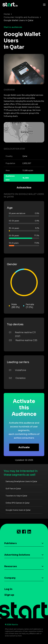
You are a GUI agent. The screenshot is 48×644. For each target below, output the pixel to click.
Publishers (10, 543)
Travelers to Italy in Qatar (16, 496)
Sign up (9, 595)
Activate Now (24, 187)
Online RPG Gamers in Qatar (18, 503)
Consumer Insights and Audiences (21, 17)
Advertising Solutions (17, 555)
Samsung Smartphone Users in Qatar (21, 481)
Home (7, 14)
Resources (11, 566)
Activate (24, 447)
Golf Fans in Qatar (13, 489)
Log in (8, 589)
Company (10, 578)
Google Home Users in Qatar (18, 510)
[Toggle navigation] (44, 5)
